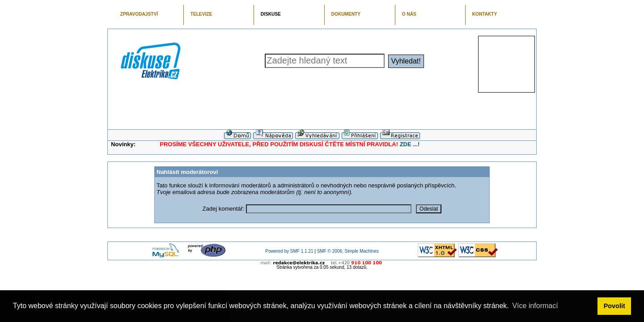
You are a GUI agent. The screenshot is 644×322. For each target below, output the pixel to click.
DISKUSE (271, 14)
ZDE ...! (410, 144)
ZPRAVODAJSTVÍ (139, 14)
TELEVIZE (201, 14)
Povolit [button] (614, 306)
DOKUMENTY (346, 14)
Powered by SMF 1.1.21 (289, 251)
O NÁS (409, 14)
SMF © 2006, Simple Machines (348, 251)
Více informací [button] (535, 306)
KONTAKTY (485, 14)
